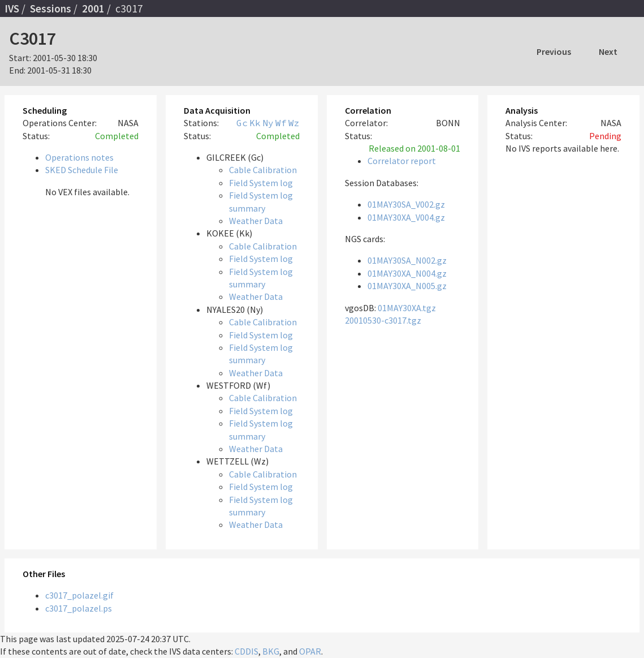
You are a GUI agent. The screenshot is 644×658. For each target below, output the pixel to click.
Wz (294, 123)
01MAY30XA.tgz (407, 308)
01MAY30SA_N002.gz (407, 260)
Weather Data (256, 221)
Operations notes (79, 157)
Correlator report (402, 161)
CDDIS (247, 651)
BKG (271, 651)
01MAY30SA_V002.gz (406, 204)
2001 (93, 8)
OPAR (310, 651)
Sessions (51, 8)
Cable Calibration (263, 170)
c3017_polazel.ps (79, 608)
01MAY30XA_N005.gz (407, 286)
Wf (281, 123)
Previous (554, 51)
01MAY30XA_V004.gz (406, 217)
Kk (255, 123)
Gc (242, 123)
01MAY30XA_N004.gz (407, 273)
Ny (268, 123)
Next (608, 51)
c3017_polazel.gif (79, 595)
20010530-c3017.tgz (383, 320)
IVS (12, 8)
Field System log (261, 183)
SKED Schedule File (82, 170)
